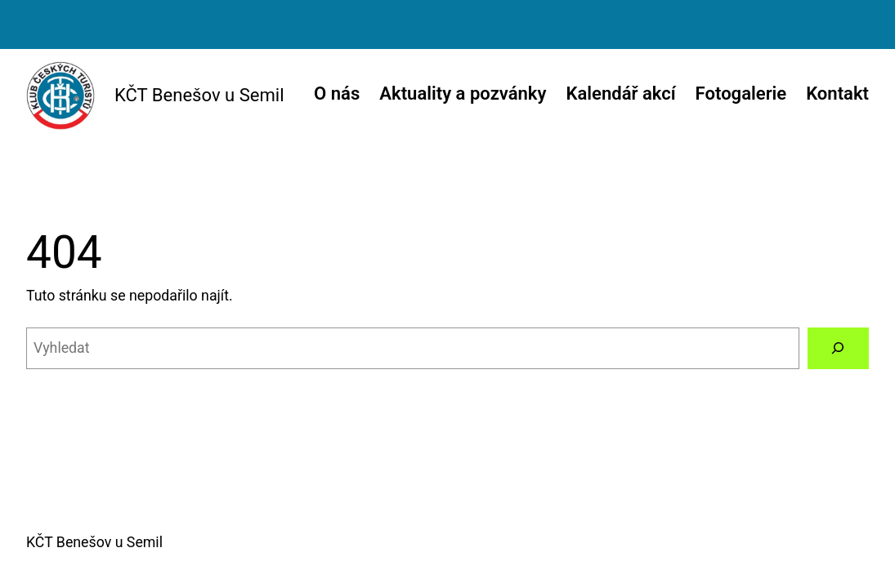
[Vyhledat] (838, 349)
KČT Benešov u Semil (199, 95)
